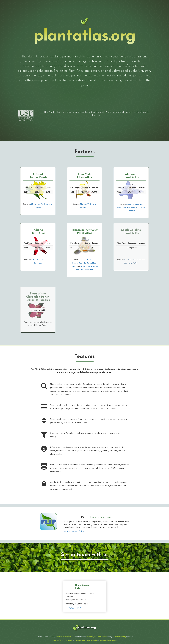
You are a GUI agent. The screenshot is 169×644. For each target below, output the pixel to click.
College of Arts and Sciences (86, 640)
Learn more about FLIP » (73, 531)
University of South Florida (97, 637)
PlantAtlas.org (120, 637)
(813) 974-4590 (74, 608)
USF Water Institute (110, 112)
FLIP (84, 517)
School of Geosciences (108, 640)
